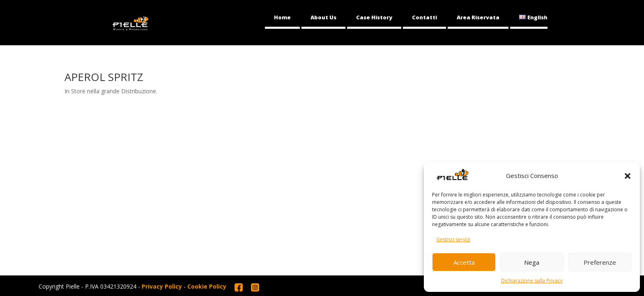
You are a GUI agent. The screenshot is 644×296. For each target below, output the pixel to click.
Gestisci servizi (453, 239)
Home (282, 17)
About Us (323, 17)
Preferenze (600, 262)
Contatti (424, 17)
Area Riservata (478, 17)
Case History (374, 17)
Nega (532, 262)
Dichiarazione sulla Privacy (532, 281)
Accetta (464, 262)
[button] (628, 176)
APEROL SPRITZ (104, 77)
